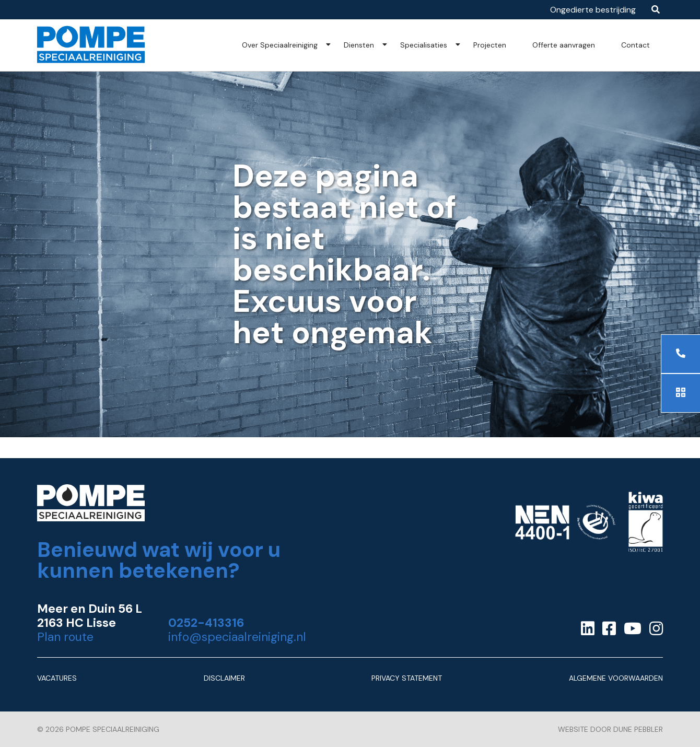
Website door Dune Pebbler (610, 729)
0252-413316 (206, 623)
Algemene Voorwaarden (616, 678)
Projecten (490, 45)
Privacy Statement (407, 678)
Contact (635, 45)
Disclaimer (224, 678)
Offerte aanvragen (564, 45)
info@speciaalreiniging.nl (237, 637)
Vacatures (57, 678)
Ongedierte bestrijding (593, 10)
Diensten (359, 45)
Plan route (65, 637)
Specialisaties (424, 45)
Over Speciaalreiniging (280, 45)
